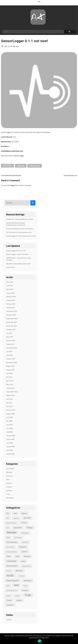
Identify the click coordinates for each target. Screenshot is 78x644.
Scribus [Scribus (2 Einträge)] (8, 596)
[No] (75, 639)
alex (17, 46)
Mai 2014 (9, 377)
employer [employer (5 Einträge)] (23, 547)
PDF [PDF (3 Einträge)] (8, 586)
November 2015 (12, 362)
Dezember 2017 (12, 322)
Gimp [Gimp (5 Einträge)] (9, 556)
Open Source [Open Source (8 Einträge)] (13, 580)
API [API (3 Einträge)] (8, 518)
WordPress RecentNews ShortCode (18, 264)
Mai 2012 (9, 403)
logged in (14, 185)
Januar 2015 (10, 370)
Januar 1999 (10, 447)
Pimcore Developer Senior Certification (20, 229)
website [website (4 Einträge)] (19, 600)
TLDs (8, 494)
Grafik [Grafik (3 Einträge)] (17, 556)
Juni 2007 (9, 425)
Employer (10, 476)
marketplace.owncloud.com (12, 151)
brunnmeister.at (70, 175)
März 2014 (10, 384)
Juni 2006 (9, 428)
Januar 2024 (10, 293)
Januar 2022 (10, 308)
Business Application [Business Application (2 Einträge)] (11, 523)
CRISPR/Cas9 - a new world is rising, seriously (19, 259)
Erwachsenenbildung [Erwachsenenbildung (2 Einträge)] (12, 552)
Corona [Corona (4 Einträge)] (24, 523)
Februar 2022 (11, 304)
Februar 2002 (11, 436)
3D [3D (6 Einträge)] (8, 513)
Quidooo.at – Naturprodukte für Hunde (20, 219)
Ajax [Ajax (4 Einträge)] (15, 513)
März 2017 (10, 337)
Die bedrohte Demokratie (11, 175)
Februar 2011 (11, 410)
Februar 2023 (11, 300)
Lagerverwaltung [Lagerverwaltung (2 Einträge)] (26, 566)
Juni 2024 (9, 286)
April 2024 (10, 289)
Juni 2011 (9, 406)
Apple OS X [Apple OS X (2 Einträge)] (16, 518)
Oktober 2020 (11, 315)
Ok (39, 641)
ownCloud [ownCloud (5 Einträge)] (27, 581)
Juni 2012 (9, 399)
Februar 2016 (11, 359)
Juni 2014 (9, 373)
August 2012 (10, 395)
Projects (9, 487)
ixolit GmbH (10, 267)
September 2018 (12, 319)
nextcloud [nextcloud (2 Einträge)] (21, 576)
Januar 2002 (10, 439)
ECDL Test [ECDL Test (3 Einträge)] (25, 542)
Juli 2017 (9, 333)
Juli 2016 (9, 351)
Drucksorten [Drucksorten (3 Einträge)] (25, 533)
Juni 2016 (9, 355)
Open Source (7, 166)
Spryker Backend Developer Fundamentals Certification (16, 224)
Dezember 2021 (12, 311)
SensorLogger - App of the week (17, 254)
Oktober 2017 (11, 330)
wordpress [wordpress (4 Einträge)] (10, 605)
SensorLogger (19, 156)
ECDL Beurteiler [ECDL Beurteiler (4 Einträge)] (12, 542)
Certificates (10, 469)
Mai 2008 (9, 421)
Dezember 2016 (12, 348)
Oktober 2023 (11, 297)
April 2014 (10, 381)
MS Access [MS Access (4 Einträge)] (19, 571)
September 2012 (12, 392)
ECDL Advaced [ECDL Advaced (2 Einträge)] (18, 538)
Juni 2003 (9, 432)
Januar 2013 (10, 388)
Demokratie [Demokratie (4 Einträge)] (18, 528)
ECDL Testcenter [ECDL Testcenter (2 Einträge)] (10, 547)
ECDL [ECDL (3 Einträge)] (8, 538)
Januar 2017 (10, 344)
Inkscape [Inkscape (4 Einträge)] (27, 556)
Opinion (9, 483)
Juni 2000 (9, 443)
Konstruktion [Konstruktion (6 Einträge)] (12, 566)
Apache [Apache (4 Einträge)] (24, 513)
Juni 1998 (9, 450)
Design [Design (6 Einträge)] (30, 528)
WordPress (10, 498)
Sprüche (9, 490)
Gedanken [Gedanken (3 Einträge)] (24, 552)
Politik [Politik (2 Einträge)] (25, 586)
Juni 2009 (9, 417)
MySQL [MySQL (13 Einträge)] (10, 575)
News (8, 479)
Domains (9, 472)
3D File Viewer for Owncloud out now (19, 232)
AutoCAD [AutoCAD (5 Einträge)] (27, 518)
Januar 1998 (10, 454)
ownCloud (21, 166)
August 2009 (10, 414)
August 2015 (10, 366)
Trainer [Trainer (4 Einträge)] (9, 600)
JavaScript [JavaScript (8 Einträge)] (11, 561)
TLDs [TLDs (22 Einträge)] (28, 595)
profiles (9, 620)
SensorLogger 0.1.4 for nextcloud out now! (21, 236)
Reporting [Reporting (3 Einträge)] (25, 590)
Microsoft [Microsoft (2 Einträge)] (9, 571)
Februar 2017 (11, 340)
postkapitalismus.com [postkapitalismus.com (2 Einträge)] (12, 591)
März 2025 (10, 282)
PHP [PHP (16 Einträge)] (16, 585)
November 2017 (12, 326)
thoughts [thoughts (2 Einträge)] (17, 596)
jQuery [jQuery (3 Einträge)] (23, 561)
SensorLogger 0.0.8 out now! (16, 251)
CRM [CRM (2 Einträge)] (8, 528)
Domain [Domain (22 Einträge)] (12, 532)
